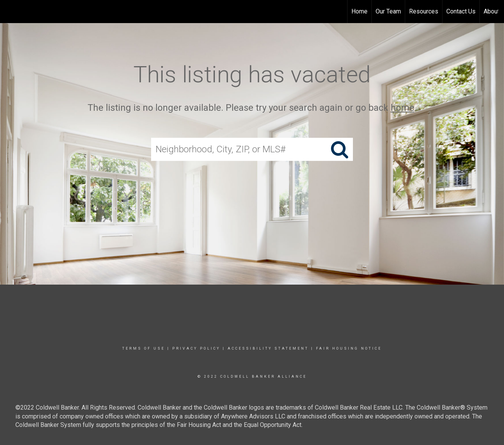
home (403, 108)
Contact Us (461, 11)
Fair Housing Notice (349, 348)
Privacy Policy (196, 348)
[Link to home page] (10, 12)
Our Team (388, 11)
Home (359, 11)
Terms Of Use (144, 348)
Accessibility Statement (268, 348)
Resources (424, 11)
